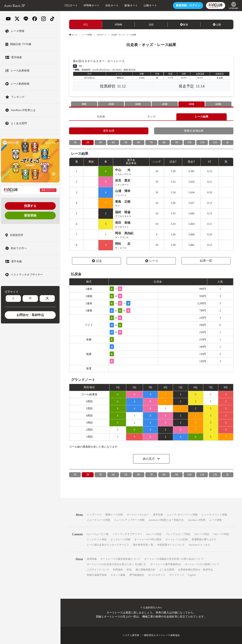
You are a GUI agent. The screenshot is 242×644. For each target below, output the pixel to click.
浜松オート (112, 5)
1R (75, 142)
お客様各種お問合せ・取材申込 (195, 570)
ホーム (73, 35)
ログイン (188, 5)
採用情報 (92, 559)
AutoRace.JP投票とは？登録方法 (166, 520)
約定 (129, 570)
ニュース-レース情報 (98, 520)
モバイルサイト (157, 575)
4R (113, 142)
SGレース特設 (154, 534)
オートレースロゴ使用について (202, 564)
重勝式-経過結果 (194, 131)
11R (202, 142)
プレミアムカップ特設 (178, 534)
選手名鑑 (158, 515)
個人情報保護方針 (146, 570)
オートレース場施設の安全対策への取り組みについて (174, 559)
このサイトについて (98, 570)
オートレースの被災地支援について (120, 559)
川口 (86, 25)
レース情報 (87, 35)
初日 (84, 104)
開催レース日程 (114, 515)
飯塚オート (131, 5)
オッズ (151, 117)
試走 (97, 261)
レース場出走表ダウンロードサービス (108, 545)
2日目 (111, 104)
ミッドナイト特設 (97, 539)
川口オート (71, 5)
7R (151, 142)
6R (138, 142)
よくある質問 (167, 570)
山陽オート (150, 5)
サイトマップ (177, 575)
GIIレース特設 (221, 534)
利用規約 (118, 570)
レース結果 (202, 117)
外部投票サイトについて (171, 545)
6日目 (218, 104)
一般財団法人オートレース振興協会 (161, 635)
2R (88, 142)
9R (177, 142)
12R (215, 142)
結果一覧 (206, 261)
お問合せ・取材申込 (30, 315)
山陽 (217, 25)
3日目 (138, 104)
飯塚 (184, 25)
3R (100, 142)
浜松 (151, 25)
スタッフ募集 (118, 575)
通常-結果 (109, 131)
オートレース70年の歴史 (148, 539)
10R (189, 142)
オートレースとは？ (138, 515)
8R (164, 142)
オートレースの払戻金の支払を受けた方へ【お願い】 (117, 564)
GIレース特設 (202, 534)
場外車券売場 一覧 (143, 545)
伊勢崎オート (92, 5)
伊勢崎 (118, 25)
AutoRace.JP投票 (196, 520)
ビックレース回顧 (120, 539)
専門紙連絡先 (137, 575)
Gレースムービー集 (98, 534)
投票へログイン (48, 190)
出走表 (101, 117)
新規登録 (30, 215)
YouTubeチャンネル (199, 545)
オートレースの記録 (177, 539)
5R (126, 142)
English (192, 575)
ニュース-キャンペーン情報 (182, 515)
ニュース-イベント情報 (214, 515)
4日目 (165, 104)
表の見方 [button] (149, 459)
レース (152, 261)
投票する (30, 206)
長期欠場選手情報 (97, 575)
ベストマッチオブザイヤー (127, 534)
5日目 (191, 104)
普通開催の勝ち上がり (204, 539)
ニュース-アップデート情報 (129, 520)
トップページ (94, 515)
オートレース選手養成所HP (166, 564)
